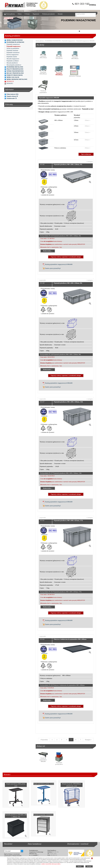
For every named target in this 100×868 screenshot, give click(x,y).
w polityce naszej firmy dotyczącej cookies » (51, 864)
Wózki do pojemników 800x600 (43, 758)
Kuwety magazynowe (13, 55)
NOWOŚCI (10, 83)
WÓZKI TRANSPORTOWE (15, 71)
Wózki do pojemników (13, 48)
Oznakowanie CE (12, 98)
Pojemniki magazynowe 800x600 (85, 41)
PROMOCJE (10, 81)
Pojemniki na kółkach (13, 61)
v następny (90, 162)
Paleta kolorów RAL (13, 94)
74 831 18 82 (53, 854)
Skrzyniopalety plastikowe (14, 65)
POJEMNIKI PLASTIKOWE (15, 42)
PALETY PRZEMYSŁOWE (15, 69)
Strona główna (40, 41)
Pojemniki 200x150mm (43, 55)
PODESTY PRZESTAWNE (15, 75)
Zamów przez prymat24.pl (52, 268)
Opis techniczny (86, 154)
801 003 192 (55, 852)
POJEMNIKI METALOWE (15, 67)
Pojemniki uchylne (12, 57)
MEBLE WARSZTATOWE (15, 40)
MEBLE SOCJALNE (13, 77)
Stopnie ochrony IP (12, 96)
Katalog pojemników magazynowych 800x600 (58, 265)
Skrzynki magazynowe (13, 59)
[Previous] (44, 740)
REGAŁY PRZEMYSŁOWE (15, 73)
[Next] (88, 740)
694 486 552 (54, 855)
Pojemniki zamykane (12, 50)
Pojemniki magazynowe (14, 46)
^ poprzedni (42, 280)
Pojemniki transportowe (13, 44)
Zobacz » (87, 120)
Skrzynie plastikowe (12, 63)
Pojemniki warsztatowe (13, 53)
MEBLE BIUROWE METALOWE (17, 79)
